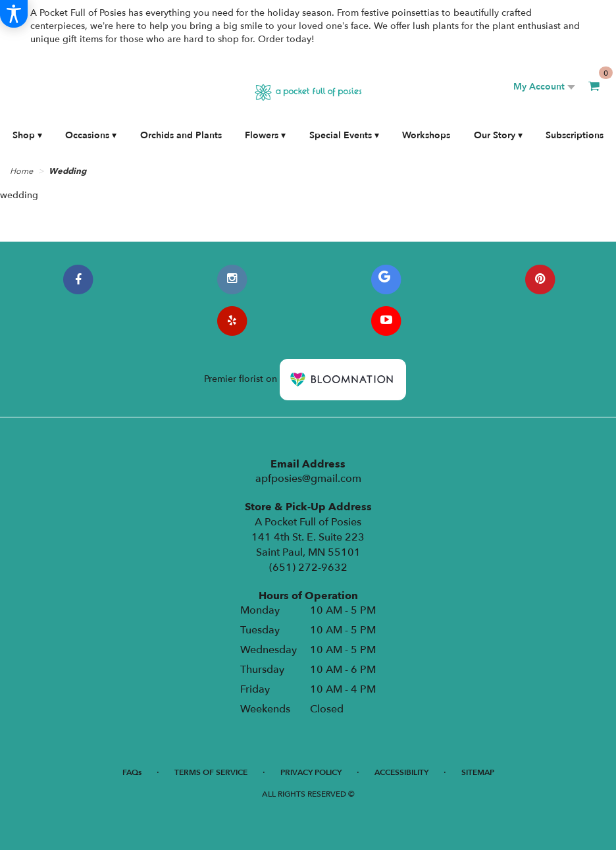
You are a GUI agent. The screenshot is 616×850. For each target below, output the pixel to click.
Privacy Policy (311, 772)
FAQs (132, 772)
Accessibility (401, 772)
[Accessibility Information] (14, 14)
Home (21, 171)
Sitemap (478, 772)
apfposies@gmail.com (308, 479)
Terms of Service (211, 772)
